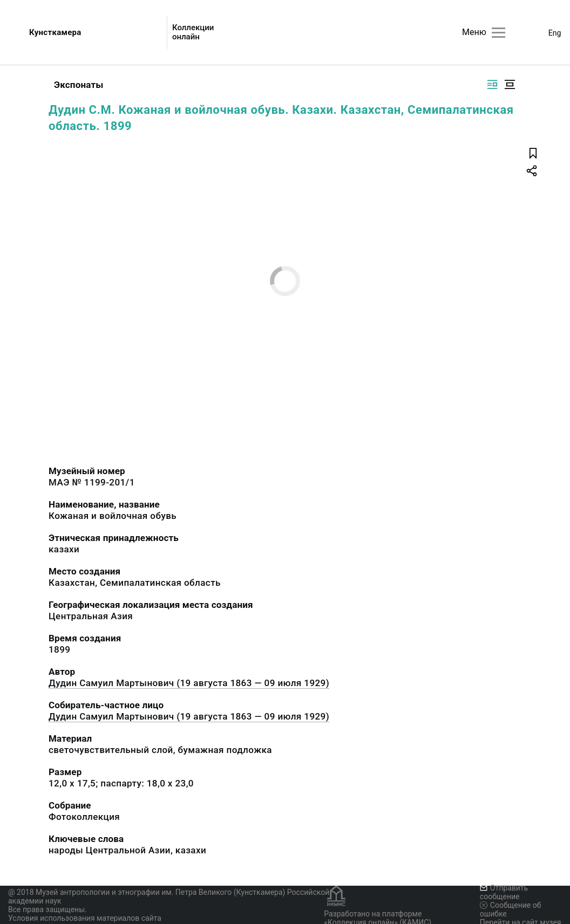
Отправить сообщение (504, 892)
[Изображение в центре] (510, 84)
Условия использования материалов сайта (85, 918)
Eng (555, 33)
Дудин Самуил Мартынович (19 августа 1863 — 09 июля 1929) (189, 683)
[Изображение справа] (492, 84)
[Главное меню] (498, 33)
